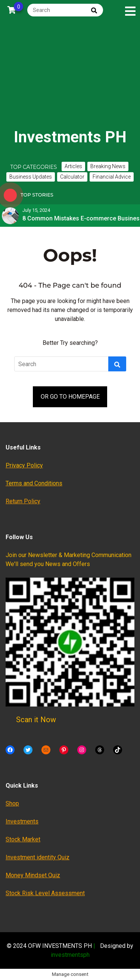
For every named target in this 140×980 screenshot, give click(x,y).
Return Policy (23, 501)
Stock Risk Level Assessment (45, 893)
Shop (12, 803)
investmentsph (70, 955)
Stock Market (23, 839)
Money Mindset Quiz (33, 875)
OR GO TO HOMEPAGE (70, 397)
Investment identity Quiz (38, 857)
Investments (22, 821)
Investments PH (70, 137)
